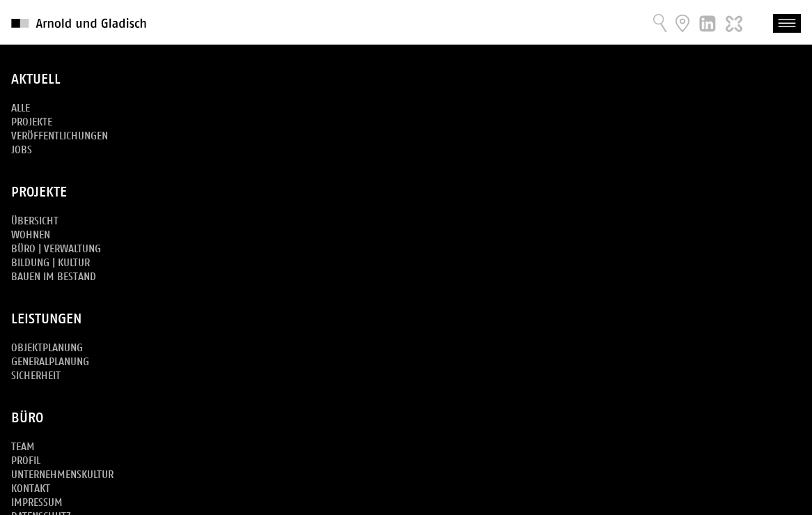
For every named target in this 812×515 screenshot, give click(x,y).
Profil (26, 461)
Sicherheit (36, 376)
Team (23, 447)
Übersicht (35, 221)
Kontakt (31, 489)
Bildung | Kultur (50, 263)
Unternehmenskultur (62, 475)
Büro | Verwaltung (56, 249)
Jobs (22, 150)
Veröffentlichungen (60, 136)
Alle (21, 108)
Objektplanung (47, 348)
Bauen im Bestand (54, 277)
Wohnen (31, 235)
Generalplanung (50, 362)
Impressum (37, 503)
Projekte (32, 122)
